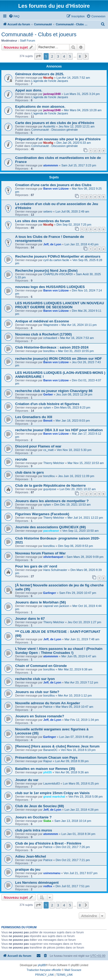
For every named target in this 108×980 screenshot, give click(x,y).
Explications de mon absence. (40, 107)
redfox (48, 886)
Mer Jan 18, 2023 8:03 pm (73, 421)
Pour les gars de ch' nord (36, 566)
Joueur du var (27, 780)
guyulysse (50, 489)
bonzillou (49, 351)
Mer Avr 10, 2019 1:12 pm (75, 695)
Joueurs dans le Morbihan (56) (41, 602)
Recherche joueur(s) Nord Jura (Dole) (46, 271)
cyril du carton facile (56, 260)
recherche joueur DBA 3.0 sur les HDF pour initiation (59, 430)
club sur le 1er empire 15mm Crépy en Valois (52, 793)
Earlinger (50, 593)
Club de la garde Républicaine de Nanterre (50, 485)
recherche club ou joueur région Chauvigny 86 (54, 391)
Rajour (48, 761)
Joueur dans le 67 (30, 619)
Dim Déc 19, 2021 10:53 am (72, 505)
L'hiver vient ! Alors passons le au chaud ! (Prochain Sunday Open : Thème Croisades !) (59, 651)
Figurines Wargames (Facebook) (42, 514)
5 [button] (70, 56)
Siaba (47, 821)
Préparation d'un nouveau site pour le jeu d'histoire (58, 139)
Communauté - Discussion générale (55, 130)
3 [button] (58, 56)
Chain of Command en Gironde (41, 666)
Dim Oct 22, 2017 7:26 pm (73, 847)
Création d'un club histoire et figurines (47, 404)
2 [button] (52, 56)
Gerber (48, 394)
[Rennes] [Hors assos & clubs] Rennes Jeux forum (57, 746)
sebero (48, 211)
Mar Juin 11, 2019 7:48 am (82, 639)
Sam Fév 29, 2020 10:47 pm (78, 593)
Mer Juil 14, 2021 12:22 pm (85, 518)
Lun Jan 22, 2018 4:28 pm (81, 810)
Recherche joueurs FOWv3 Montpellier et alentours (58, 256)
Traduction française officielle (44, 970)
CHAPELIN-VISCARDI (58, 274)
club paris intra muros (34, 830)
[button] (38, 56)
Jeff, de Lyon (52, 244)
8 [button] (80, 56)
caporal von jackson (56, 606)
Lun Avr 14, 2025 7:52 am (73, 78)
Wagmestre (51, 325)
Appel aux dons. (29, 90)
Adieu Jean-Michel (31, 856)
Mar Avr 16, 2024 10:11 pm (79, 325)
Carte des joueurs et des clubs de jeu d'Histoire (55, 123)
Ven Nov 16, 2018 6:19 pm (78, 750)
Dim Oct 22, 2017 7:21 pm (73, 860)
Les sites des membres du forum (43, 221)
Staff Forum (28, 41)
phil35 (48, 772)
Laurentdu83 (52, 783)
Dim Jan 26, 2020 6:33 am (74, 143)
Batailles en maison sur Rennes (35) (45, 769)
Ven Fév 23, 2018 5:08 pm (86, 797)
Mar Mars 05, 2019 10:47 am (74, 707)
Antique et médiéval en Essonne (42, 321)
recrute (21, 459)
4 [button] (64, 56)
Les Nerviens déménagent (37, 883)
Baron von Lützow (56, 189)
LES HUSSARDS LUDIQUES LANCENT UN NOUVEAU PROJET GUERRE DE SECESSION (60, 305)
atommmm (51, 165)
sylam (47, 407)
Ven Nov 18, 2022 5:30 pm (74, 450)
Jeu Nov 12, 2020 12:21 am (76, 126)
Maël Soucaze (73, 970)
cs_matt (49, 450)
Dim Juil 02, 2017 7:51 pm (73, 886)
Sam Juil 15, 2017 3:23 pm (79, 165)
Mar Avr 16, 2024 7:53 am (77, 338)
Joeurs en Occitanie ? (33, 817)
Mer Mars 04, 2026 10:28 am (83, 110)
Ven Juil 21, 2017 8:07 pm (80, 873)
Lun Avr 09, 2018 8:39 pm (72, 761)
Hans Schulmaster (55, 570)
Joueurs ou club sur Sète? (37, 692)
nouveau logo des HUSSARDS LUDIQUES (50, 287)
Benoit (48, 421)
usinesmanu (52, 873)
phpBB (42, 965)
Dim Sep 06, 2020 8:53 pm (75, 546)
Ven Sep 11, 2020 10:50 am (80, 531)
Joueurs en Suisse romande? (40, 716)
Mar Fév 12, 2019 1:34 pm (82, 720)
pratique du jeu (28, 869)
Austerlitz (49, 126)
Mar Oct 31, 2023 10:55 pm (76, 351)
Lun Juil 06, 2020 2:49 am (72, 211)
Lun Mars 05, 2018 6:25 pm (81, 783)
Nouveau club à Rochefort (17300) (43, 334)
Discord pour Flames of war (38, 446)
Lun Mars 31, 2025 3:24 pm (82, 94)
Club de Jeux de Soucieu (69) (40, 806)
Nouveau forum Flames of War (40, 553)
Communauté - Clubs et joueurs (39, 34)
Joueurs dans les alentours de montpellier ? (52, 501)
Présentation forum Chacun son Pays (46, 757)
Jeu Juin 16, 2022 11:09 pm (76, 476)
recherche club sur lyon (35, 679)
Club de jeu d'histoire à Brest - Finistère (48, 843)
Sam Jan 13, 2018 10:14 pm (73, 821)
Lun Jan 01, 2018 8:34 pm (78, 834)
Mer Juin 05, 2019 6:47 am (79, 656)
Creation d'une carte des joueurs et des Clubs (53, 185)
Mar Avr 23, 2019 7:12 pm (81, 682)
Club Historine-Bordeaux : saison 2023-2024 (52, 347)
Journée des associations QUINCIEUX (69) (50, 527)
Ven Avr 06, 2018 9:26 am (72, 772)
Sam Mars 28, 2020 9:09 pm (85, 557)
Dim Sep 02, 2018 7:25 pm (74, 225)
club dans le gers (30, 472)
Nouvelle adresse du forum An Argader (48, 703)
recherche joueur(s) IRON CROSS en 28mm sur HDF (59, 359)
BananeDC (51, 750)
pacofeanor (51, 531)
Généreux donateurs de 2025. (40, 74)
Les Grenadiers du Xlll (34, 417)
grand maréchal (54, 797)
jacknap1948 (52, 94)
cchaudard (50, 338)
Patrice (48, 707)
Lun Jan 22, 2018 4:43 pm (81, 244)
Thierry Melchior (54, 463)
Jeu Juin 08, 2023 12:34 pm (74, 394)
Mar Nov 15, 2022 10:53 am (86, 463)
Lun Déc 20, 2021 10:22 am (78, 489)
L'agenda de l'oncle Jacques (50, 81)
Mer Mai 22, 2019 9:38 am (75, 669)
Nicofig (48, 78)
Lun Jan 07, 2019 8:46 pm (76, 737)
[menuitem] (14, 16)
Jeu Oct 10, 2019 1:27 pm (84, 622)
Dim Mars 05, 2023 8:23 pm (72, 407)
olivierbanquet (53, 557)
